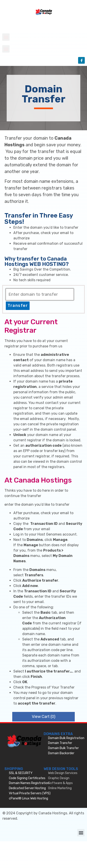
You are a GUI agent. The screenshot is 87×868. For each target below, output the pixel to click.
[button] (6, 37)
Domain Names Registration (29, 783)
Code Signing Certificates (27, 778)
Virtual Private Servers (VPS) (30, 793)
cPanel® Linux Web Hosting (28, 798)
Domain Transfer (60, 743)
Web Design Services (63, 773)
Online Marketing (60, 788)
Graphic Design (59, 778)
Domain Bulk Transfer (63, 748)
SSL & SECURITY (21, 773)
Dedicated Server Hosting (27, 788)
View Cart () (44, 717)
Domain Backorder (61, 753)
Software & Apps (60, 783)
